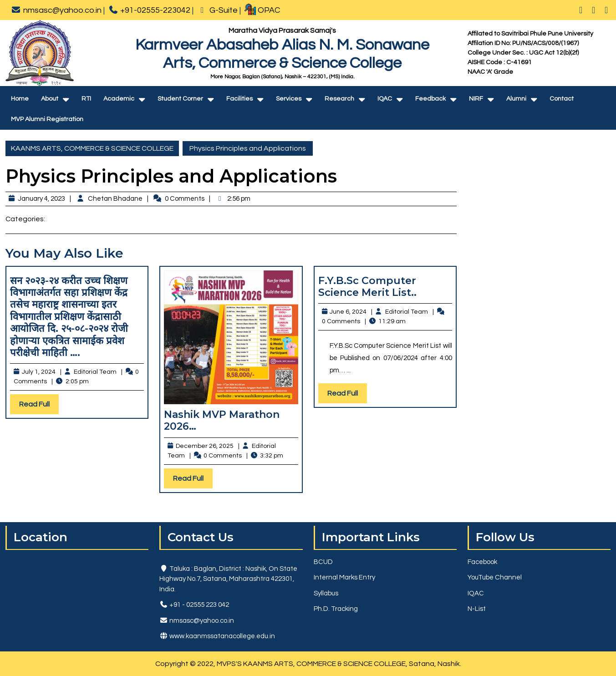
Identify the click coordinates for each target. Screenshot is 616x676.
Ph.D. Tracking (336, 609)
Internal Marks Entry (344, 577)
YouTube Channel (495, 577)
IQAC (385, 99)
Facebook (482, 562)
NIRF (476, 99)
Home (20, 99)
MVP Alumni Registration (47, 119)
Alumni (516, 99)
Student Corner (180, 99)
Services (289, 99)
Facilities (239, 99)
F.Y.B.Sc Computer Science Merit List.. (367, 287)
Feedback (430, 99)
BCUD (323, 562)
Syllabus (326, 593)
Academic (119, 99)
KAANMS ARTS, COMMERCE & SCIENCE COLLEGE (92, 148)
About (50, 99)
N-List (477, 609)
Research (339, 99)
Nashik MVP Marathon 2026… (222, 420)
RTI (86, 99)
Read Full (39, 406)
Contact (562, 99)
